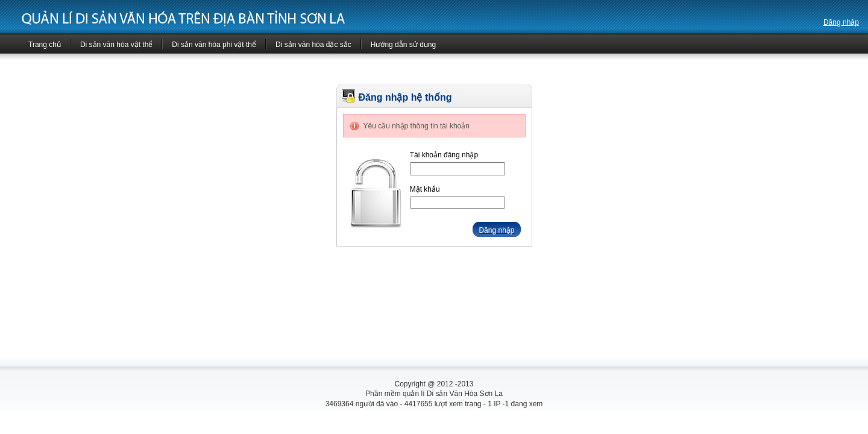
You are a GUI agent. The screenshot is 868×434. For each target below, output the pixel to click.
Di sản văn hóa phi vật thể (214, 45)
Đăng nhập (841, 22)
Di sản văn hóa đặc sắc (313, 45)
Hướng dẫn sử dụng (403, 45)
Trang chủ (45, 45)
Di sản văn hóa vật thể (116, 45)
